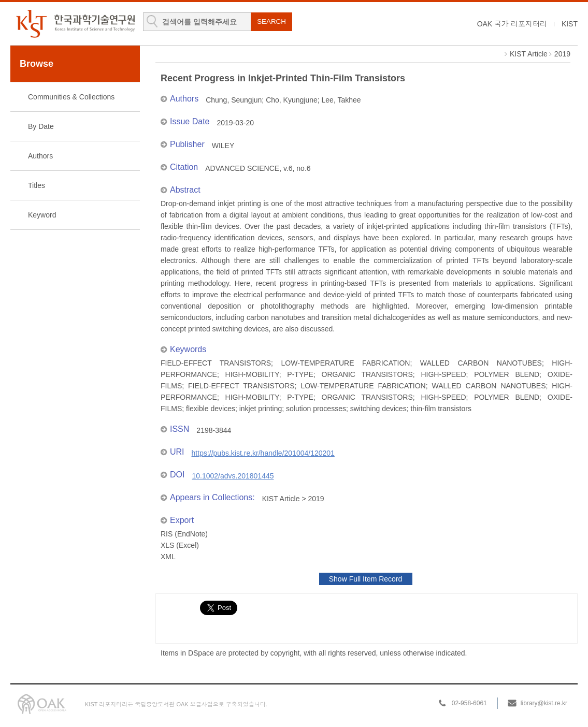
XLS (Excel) (180, 545)
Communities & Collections (71, 97)
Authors (40, 156)
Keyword (42, 215)
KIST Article (529, 54)
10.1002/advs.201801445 (233, 476)
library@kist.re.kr (544, 703)
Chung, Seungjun (234, 100)
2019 (562, 54)
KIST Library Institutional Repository (75, 24)
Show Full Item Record (366, 579)
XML (168, 557)
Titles (37, 185)
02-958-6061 (469, 703)
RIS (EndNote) (184, 534)
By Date (41, 126)
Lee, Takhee (341, 100)
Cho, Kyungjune (292, 100)
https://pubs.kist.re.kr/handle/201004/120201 (263, 453)
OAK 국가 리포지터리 (512, 24)
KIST (570, 24)
